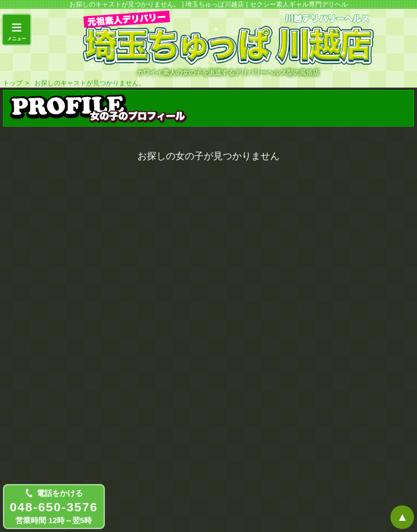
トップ (13, 83)
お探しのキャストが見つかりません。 (90, 83)
